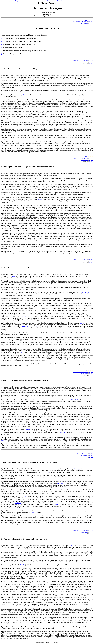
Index (86, 20)
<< (90, 22)
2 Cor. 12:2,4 (85, 292)
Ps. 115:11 (25, 317)
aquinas (41, 1)
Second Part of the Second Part (81, 22)
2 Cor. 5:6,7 (76, 469)
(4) (2, 48)
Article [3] (27, 429)
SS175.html (63, 1)
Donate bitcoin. (4, 1)
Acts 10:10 (12, 276)
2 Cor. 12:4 (74, 400)
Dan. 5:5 (23, 352)
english (47, 1)
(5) (2, 51)
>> (92, 22)
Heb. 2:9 (4, 441)
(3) (2, 44)
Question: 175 (85, 23)
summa (53, 1)
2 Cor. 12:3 (22, 565)
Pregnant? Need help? (13, 1)
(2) (2, 41)
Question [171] (26, 326)
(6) (2, 54)
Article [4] (60, 483)
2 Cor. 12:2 (25, 95)
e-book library (30, 1)
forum (36, 1)
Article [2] (34, 326)
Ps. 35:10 (82, 323)
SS (57, 1)
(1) (2, 38)
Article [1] (40, 199)
